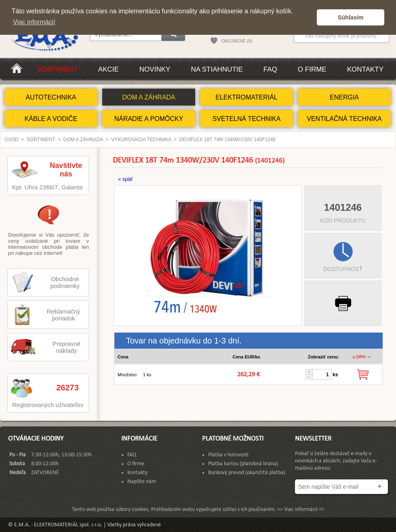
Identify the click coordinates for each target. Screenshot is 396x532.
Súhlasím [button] (351, 17)
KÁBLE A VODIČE (51, 119)
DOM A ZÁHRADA (149, 97)
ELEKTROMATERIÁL (246, 97)
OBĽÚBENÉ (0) (237, 41)
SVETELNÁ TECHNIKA (247, 119)
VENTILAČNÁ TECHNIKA (344, 119)
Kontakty (365, 69)
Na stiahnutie (217, 69)
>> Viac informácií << (301, 510)
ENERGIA (344, 97)
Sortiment (57, 69)
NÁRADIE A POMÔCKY (149, 119)
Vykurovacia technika (141, 140)
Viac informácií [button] (34, 22)
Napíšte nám (142, 482)
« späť (125, 179)
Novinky (155, 69)
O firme (312, 69)
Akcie (108, 69)
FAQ (270, 69)
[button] (309, 17)
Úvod (12, 140)
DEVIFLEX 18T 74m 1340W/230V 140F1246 (228, 140)
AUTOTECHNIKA (51, 97)
